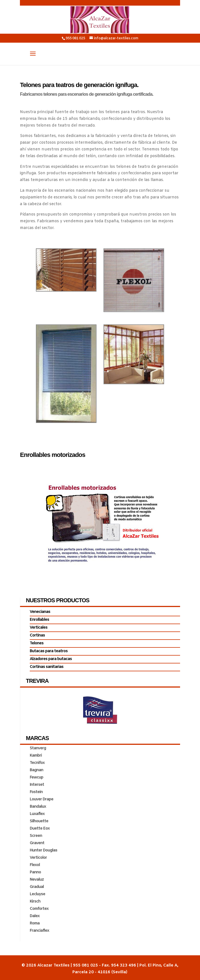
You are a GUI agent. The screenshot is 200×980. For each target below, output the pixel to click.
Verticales (39, 628)
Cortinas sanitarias (47, 667)
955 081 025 (75, 38)
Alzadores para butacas (51, 659)
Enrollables (39, 620)
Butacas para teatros (49, 651)
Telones (37, 643)
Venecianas (40, 612)
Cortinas (37, 636)
